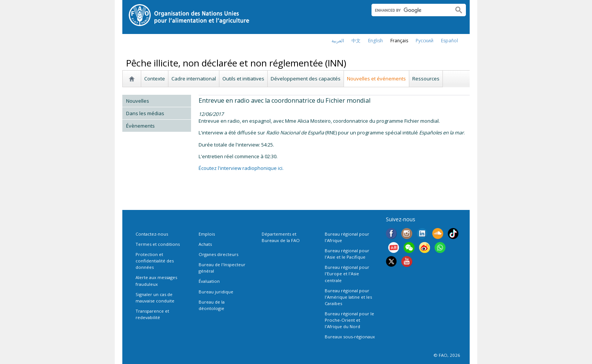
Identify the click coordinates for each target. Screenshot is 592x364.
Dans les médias (145, 113)
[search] (409, 10)
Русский (425, 41)
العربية (338, 41)
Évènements (140, 126)
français (399, 41)
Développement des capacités (306, 79)
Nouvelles (138, 101)
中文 (356, 41)
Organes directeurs (218, 254)
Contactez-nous (152, 234)
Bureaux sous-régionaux (350, 337)
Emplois (207, 234)
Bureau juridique (216, 292)
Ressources (426, 79)
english (375, 41)
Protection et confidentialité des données (155, 261)
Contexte (155, 79)
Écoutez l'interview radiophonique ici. (241, 168)
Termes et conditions (158, 244)
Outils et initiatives (243, 79)
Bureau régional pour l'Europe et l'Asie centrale (347, 274)
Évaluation (209, 281)
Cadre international (194, 79)
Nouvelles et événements (376, 79)
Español (449, 41)
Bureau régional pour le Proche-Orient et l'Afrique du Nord (349, 320)
